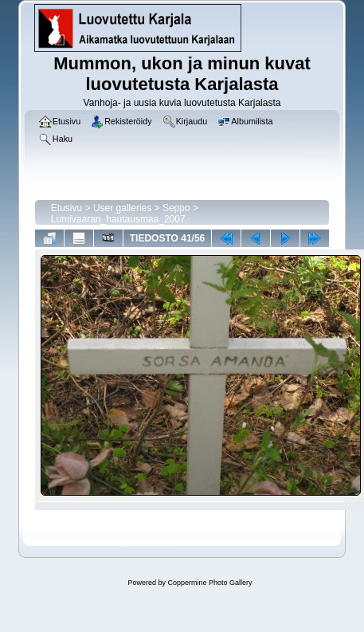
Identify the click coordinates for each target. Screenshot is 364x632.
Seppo (176, 208)
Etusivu (67, 208)
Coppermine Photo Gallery (209, 583)
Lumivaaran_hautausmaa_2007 (118, 219)
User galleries (122, 208)
